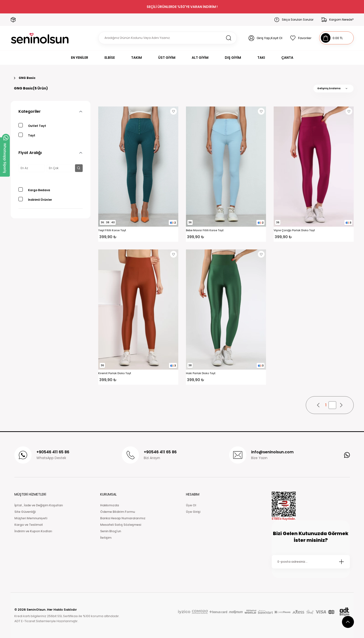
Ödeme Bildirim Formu (118, 512)
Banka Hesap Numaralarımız (123, 518)
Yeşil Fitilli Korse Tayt (112, 230)
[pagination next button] (341, 405)
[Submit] (341, 562)
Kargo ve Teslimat (29, 525)
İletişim (106, 538)
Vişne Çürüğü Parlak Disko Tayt (294, 230)
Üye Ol (191, 505)
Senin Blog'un (111, 531)
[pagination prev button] (318, 405)
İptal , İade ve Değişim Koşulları (39, 505)
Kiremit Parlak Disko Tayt (115, 373)
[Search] (168, 38)
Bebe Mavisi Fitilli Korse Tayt (205, 230)
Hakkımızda (110, 505)
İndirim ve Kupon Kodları (33, 531)
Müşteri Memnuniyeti (31, 518)
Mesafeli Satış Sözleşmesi (121, 525)
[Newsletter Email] (311, 562)
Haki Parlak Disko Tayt (201, 373)
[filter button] (79, 168)
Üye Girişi (193, 512)
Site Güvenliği (25, 512)
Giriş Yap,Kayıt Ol (269, 38)
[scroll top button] (348, 622)
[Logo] (40, 38)
